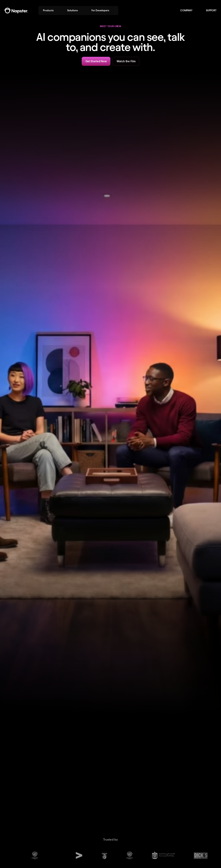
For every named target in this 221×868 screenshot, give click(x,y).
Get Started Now (96, 61)
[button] (51, 11)
